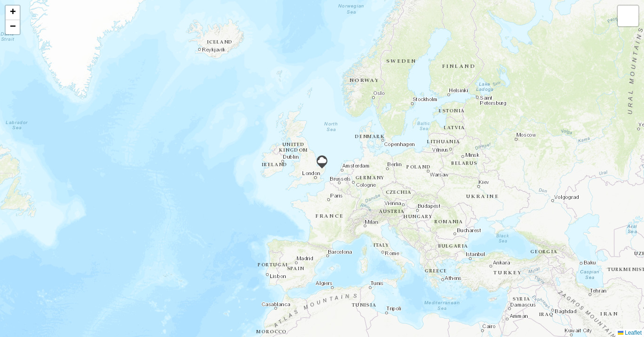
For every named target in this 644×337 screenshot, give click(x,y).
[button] (322, 162)
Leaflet (630, 333)
